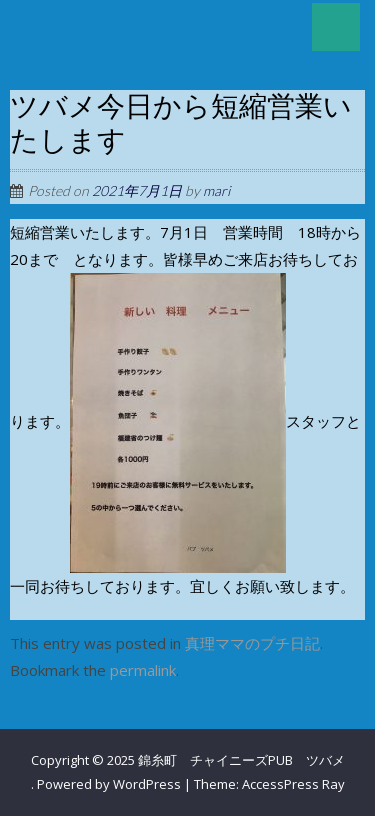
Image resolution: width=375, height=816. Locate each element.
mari (216, 190)
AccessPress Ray (293, 784)
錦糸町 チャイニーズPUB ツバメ (241, 760)
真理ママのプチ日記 (252, 643)
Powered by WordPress (109, 784)
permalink (143, 670)
